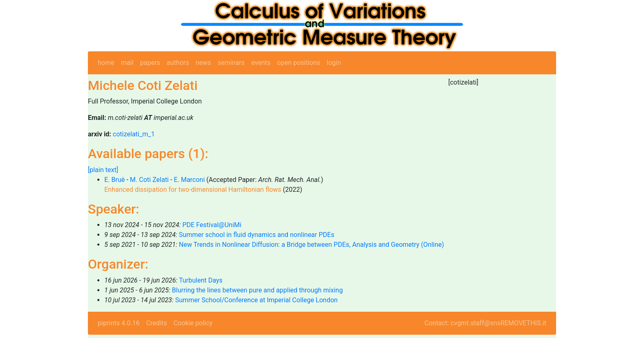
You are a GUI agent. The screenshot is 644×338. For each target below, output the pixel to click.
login (334, 63)
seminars (231, 63)
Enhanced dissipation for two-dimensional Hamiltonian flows (193, 190)
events (261, 63)
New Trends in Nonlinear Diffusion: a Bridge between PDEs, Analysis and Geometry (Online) (311, 245)
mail (127, 63)
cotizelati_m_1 (134, 134)
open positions (299, 63)
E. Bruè (115, 180)
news (203, 63)
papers (150, 63)
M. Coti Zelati (149, 180)
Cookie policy (193, 323)
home (106, 63)
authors (178, 63)
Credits (157, 323)
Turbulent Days (201, 280)
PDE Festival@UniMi (212, 225)
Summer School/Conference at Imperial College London (256, 300)
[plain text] (103, 170)
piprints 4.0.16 (119, 323)
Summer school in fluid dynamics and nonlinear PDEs (256, 235)
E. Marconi (189, 180)
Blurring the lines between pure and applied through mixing (258, 290)
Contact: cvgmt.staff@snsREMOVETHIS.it (485, 323)
